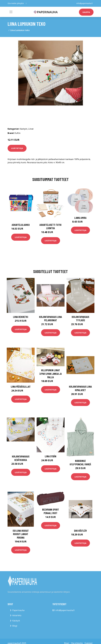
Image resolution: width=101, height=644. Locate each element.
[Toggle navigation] (11, 12)
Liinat (31, 129)
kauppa (86, 12)
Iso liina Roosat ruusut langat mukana (21, 534)
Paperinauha (18, 610)
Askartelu (17, 615)
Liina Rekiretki (21, 317)
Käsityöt (23, 129)
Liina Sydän (51, 456)
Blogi (15, 626)
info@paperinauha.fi (84, 3)
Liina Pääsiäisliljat (21, 387)
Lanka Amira (80, 218)
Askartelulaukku (21, 225)
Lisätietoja (17, 148)
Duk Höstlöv (80, 531)
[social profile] (26, 3)
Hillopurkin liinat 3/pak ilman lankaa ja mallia (50, 374)
